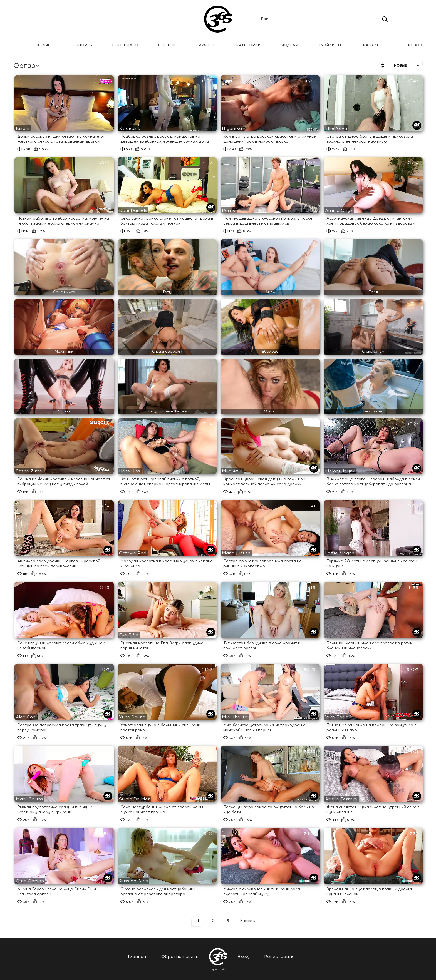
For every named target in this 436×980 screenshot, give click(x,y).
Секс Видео (125, 45)
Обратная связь (180, 957)
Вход (243, 957)
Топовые (166, 45)
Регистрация (279, 957)
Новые (43, 45)
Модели (289, 45)
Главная (13, 45)
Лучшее (207, 45)
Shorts (84, 45)
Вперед (247, 921)
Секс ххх (413, 45)
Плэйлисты (330, 45)
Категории (248, 45)
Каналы (372, 45)
